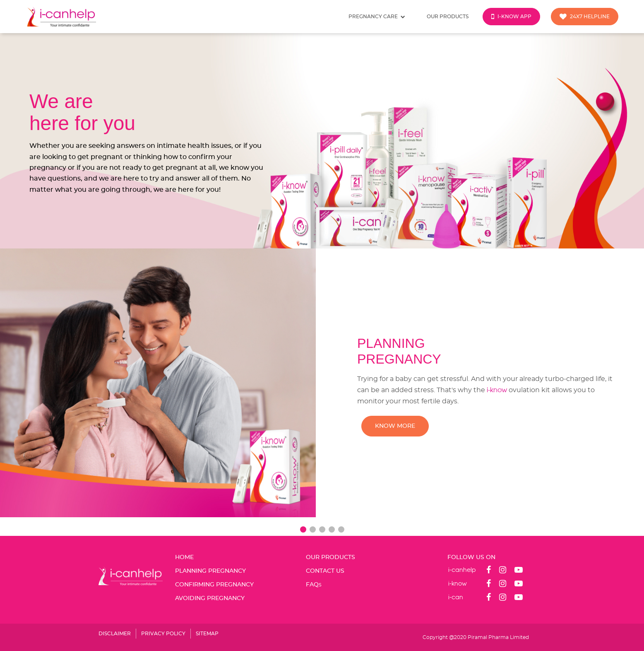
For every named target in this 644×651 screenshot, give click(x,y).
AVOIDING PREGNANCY (210, 598)
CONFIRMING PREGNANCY (214, 585)
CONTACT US (325, 571)
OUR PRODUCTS (330, 557)
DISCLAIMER (115, 634)
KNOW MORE (395, 426)
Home (184, 557)
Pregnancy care (377, 17)
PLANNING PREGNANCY (210, 571)
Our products (448, 17)
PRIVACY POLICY (163, 634)
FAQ (314, 585)
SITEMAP (207, 634)
